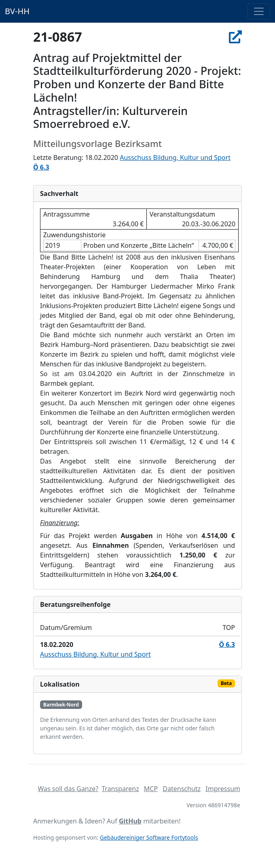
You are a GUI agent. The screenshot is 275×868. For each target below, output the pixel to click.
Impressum (223, 789)
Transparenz (120, 789)
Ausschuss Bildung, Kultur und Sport (175, 157)
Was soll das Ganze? (68, 789)
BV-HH (17, 11)
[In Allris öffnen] (235, 37)
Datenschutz (182, 789)
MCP (151, 789)
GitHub (130, 821)
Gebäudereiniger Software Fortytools (149, 837)
